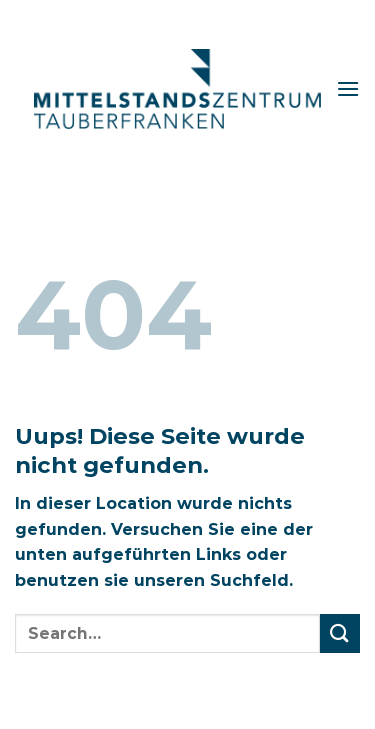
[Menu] (348, 88)
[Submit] (340, 633)
